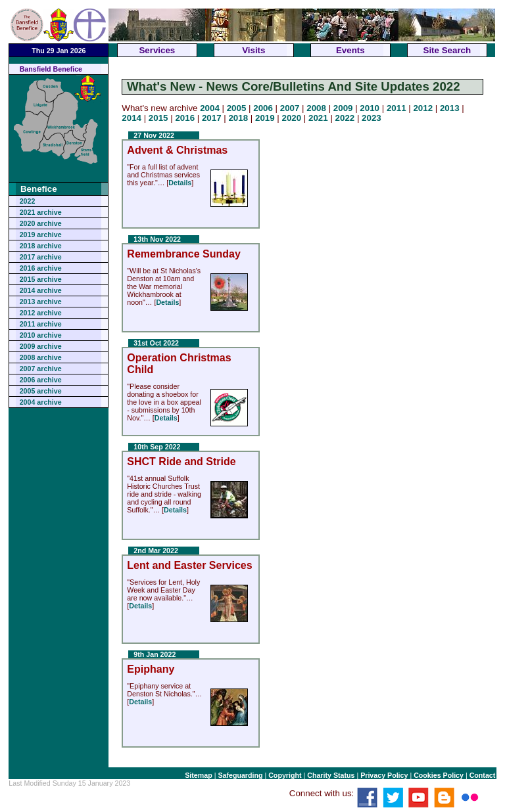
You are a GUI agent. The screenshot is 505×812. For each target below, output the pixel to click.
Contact (483, 775)
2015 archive (41, 279)
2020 (292, 118)
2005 (237, 108)
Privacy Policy (384, 775)
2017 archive (41, 257)
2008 (316, 108)
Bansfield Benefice (51, 69)
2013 (450, 108)
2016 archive (41, 268)
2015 (158, 118)
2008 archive (41, 357)
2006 (263, 108)
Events (350, 50)
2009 (343, 108)
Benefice (39, 189)
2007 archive (41, 369)
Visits (253, 50)
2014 (132, 118)
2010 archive (41, 335)
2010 (370, 108)
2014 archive (41, 290)
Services (157, 50)
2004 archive (41, 402)
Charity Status (331, 775)
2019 (265, 118)
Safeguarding (240, 775)
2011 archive (41, 324)
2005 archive (41, 391)
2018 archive (41, 246)
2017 (212, 118)
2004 (210, 108)
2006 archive (41, 380)
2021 (318, 118)
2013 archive (41, 302)
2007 (290, 108)
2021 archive (41, 212)
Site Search (447, 50)
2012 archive (41, 313)
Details (180, 183)
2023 (372, 118)
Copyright (285, 775)
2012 (423, 108)
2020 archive (41, 223)
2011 (397, 108)
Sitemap (198, 775)
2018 (238, 118)
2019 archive (41, 235)
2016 (185, 118)
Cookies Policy (439, 775)
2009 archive (41, 346)
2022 (28, 201)
